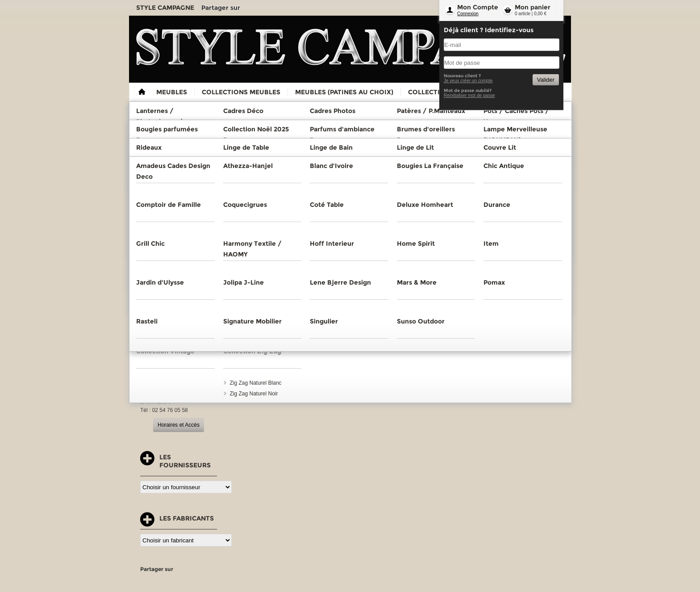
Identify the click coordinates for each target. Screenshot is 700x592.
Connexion (468, 14)
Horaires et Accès (179, 425)
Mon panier (533, 7)
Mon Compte (478, 7)
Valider (546, 80)
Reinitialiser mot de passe (469, 95)
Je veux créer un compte (468, 81)
